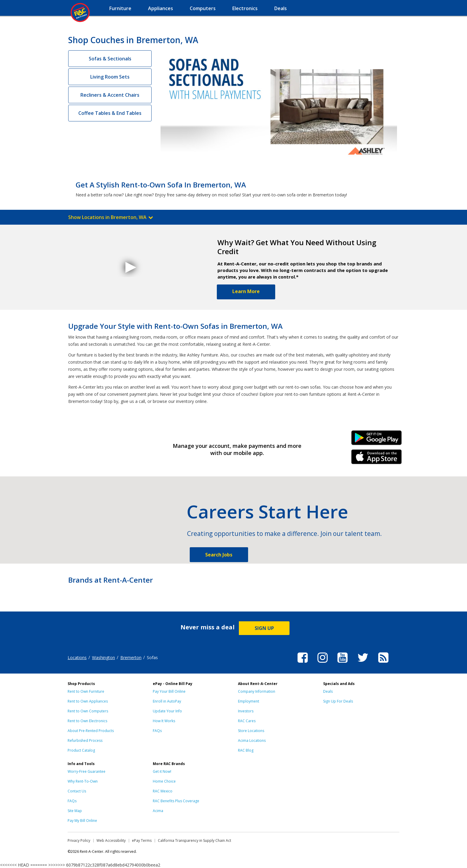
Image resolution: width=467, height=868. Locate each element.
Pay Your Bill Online (169, 691)
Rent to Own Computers (88, 711)
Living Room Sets (110, 77)
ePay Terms (142, 840)
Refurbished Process (85, 740)
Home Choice (164, 781)
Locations (77, 657)
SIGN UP (264, 628)
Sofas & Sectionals (110, 59)
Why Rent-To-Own (83, 781)
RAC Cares (247, 721)
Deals (328, 691)
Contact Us (77, 791)
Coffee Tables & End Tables (110, 113)
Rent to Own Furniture (86, 691)
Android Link (377, 440)
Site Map (75, 811)
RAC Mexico (163, 791)
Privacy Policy (79, 840)
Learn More (246, 291)
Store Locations (251, 731)
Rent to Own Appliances (88, 701)
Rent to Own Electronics (87, 721)
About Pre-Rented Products (91, 731)
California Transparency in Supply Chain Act (194, 840)
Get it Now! (162, 771)
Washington (103, 657)
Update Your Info (167, 711)
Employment (249, 701)
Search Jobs (219, 555)
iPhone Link (377, 459)
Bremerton (131, 657)
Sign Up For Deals (338, 701)
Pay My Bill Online (82, 821)
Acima (158, 811)
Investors (246, 711)
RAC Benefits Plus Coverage (176, 801)
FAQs (157, 731)
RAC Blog (246, 750)
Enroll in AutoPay (167, 701)
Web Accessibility (111, 840)
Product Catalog (81, 750)
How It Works (164, 721)
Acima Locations (252, 740)
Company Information (257, 691)
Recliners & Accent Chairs (110, 95)
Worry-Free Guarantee (87, 771)
